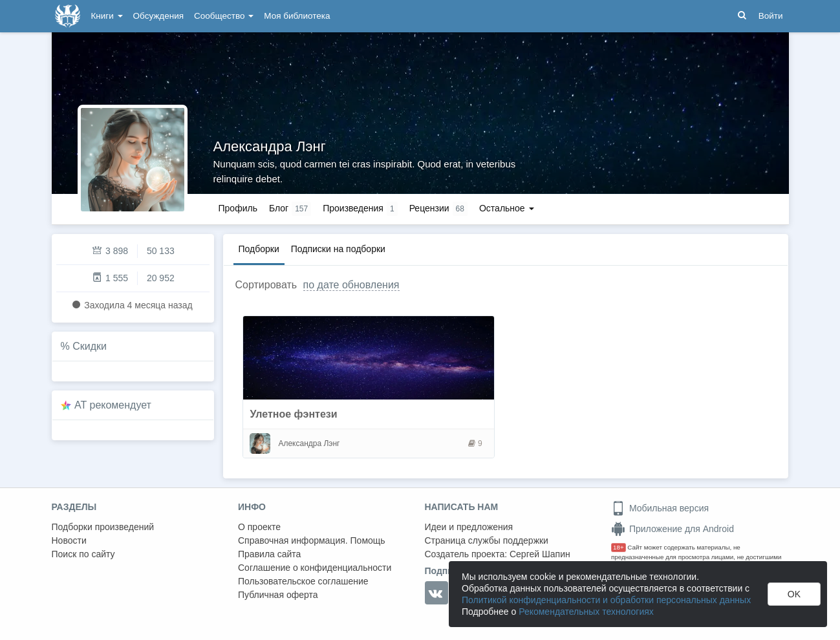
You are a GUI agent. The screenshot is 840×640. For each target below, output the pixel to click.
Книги (107, 16)
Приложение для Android (673, 529)
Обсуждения (158, 16)
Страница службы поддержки (487, 540)
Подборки (259, 249)
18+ (619, 547)
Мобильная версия (660, 508)
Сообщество (224, 16)
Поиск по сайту (83, 554)
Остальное (507, 208)
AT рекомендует (113, 405)
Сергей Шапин (540, 554)
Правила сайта (269, 554)
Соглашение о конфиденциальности (315, 568)
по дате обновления (351, 285)
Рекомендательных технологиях (586, 612)
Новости (69, 540)
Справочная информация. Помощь (312, 540)
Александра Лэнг (270, 146)
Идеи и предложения (469, 527)
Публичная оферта (278, 595)
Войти (771, 16)
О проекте (259, 527)
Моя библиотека (297, 16)
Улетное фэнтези (293, 414)
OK (794, 594)
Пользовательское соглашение (303, 581)
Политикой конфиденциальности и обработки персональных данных (606, 600)
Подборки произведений (103, 527)
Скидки (90, 346)
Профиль (238, 208)
